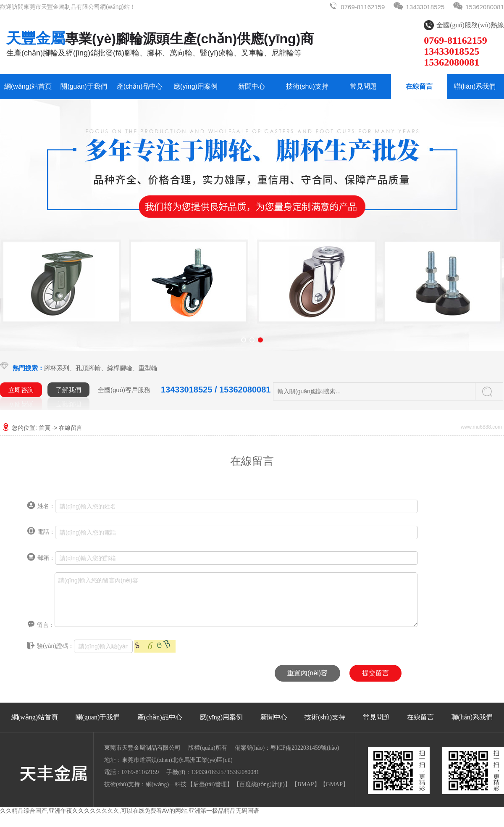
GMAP (334, 784)
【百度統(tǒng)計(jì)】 (262, 784)
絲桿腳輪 (120, 368)
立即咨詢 (21, 390)
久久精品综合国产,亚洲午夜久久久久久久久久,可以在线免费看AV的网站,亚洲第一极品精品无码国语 (130, 811)
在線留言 (419, 86)
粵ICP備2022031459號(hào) (305, 748)
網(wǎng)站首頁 (28, 86)
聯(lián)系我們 (475, 86)
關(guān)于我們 (84, 86)
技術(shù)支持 (307, 86)
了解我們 (68, 390)
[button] (244, 340)
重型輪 (148, 368)
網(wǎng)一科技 (166, 784)
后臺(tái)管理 (210, 784)
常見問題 (363, 86)
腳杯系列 (57, 368)
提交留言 (375, 673)
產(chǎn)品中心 (140, 86)
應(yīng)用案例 (196, 86)
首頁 (45, 428)
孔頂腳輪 (88, 368)
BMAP (306, 784)
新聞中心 (252, 86)
